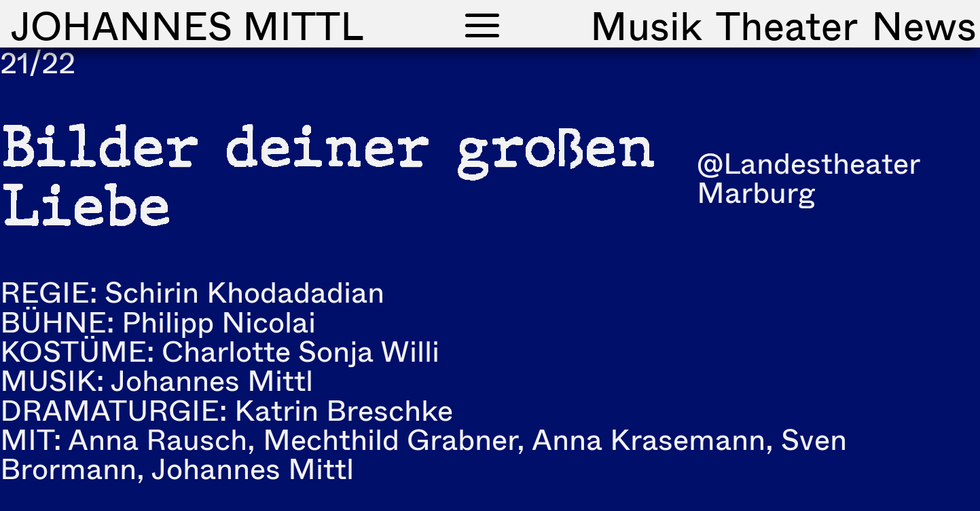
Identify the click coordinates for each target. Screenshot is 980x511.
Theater (787, 25)
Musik (646, 25)
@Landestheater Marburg (808, 177)
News (924, 25)
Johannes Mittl (187, 25)
